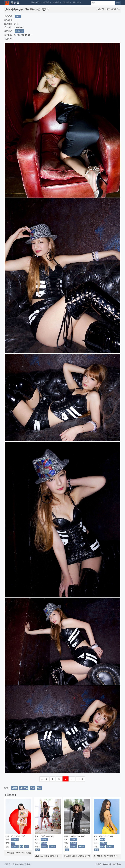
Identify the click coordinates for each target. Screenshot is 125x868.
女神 (96, 850)
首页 (108, 9)
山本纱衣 (19, 31)
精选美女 (47, 2)
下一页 (80, 779)
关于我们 (117, 864)
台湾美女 (15, 840)
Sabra (18, 16)
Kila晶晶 (44, 843)
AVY (13, 843)
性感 (39, 788)
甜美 (67, 850)
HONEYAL (103, 843)
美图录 (99, 864)
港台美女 (67, 2)
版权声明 (107, 864)
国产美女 (77, 2)
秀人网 (102, 840)
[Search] (103, 3)
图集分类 (35, 2)
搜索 (118, 3)
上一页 (44, 779)
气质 (33, 788)
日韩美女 (57, 2)
